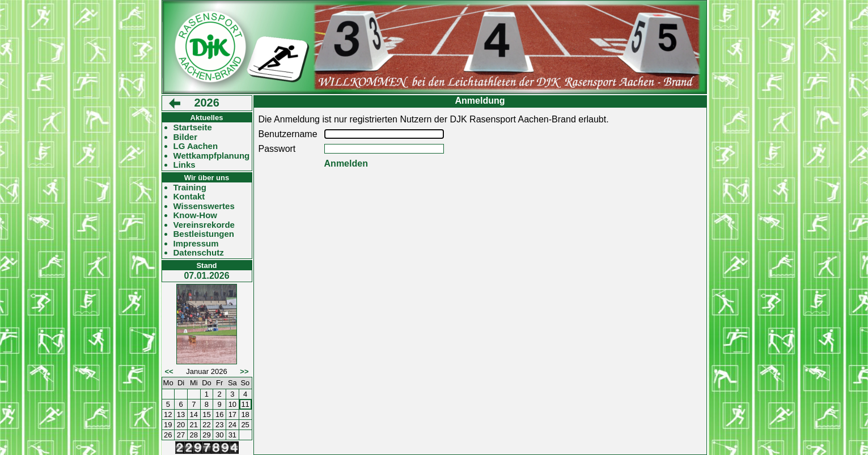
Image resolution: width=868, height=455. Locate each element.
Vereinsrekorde (204, 225)
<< (169, 371)
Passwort (277, 149)
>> (244, 371)
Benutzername (288, 134)
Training (190, 188)
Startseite (193, 127)
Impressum (196, 244)
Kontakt (189, 197)
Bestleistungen (204, 234)
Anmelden (346, 163)
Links (185, 165)
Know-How (195, 215)
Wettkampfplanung (212, 156)
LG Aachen (196, 146)
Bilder (186, 137)
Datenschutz (199, 253)
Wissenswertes (204, 206)
